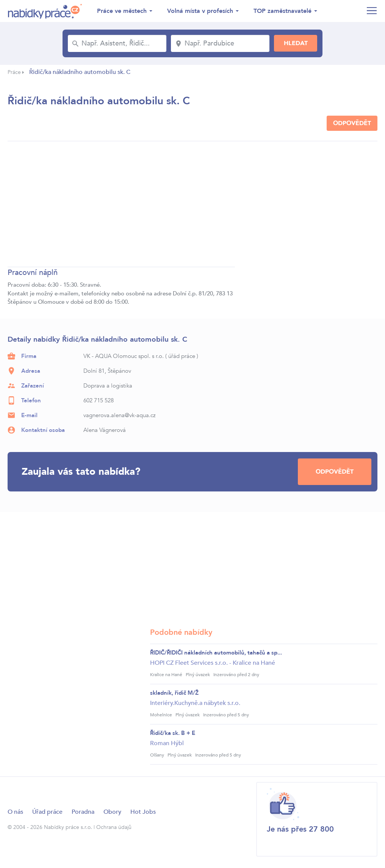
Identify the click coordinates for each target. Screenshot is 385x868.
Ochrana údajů (114, 827)
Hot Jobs (143, 812)
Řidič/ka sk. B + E (173, 733)
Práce (14, 72)
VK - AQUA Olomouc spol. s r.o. (124, 356)
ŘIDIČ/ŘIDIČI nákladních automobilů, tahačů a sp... (216, 653)
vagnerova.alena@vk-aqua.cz (119, 415)
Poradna (83, 812)
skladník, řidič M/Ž (174, 693)
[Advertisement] (121, 205)
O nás (15, 812)
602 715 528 (99, 400)
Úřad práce (47, 812)
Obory (112, 812)
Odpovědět (352, 123)
